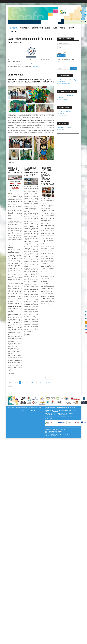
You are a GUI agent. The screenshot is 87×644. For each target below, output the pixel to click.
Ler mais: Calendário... (62, 99)
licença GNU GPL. (32, 413)
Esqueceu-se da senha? (63, 61)
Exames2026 (60, 113)
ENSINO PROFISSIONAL (38, 28)
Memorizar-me (60, 53)
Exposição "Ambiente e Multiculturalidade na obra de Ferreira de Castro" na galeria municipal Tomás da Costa (31, 82)
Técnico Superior (61, 81)
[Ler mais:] (12, 165)
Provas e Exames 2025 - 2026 (64, 112)
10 (43, 385)
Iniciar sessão (61, 55)
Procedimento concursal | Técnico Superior (68, 80)
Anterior (16, 385)
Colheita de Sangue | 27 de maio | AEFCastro (15, 173)
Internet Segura (67, 128)
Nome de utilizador (57, 42)
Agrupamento (14, 28)
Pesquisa (73, 68)
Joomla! (10, 413)
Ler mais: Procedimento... (63, 83)
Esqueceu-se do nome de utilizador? (66, 59)
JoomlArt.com (27, 411)
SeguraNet (59, 128)
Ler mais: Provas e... (62, 115)
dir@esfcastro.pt (35, 66)
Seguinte (48, 385)
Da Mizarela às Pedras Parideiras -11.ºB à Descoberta (31, 175)
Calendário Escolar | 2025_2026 (65, 96)
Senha (57, 47)
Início (11, 385)
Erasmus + (48, 28)
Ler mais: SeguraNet (62, 129)
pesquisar (57, 67)
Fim (10, 387)
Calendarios (60, 97)
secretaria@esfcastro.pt (62, 417)
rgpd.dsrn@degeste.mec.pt (54, 435)
